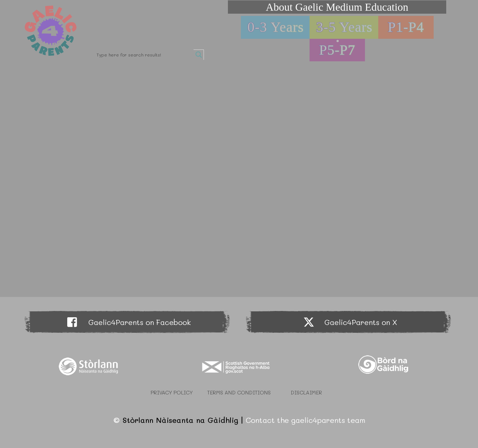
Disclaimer (306, 392)
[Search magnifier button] (199, 55)
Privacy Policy (172, 392)
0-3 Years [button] (276, 27)
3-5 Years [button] (344, 27)
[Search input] (144, 55)
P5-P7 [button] (337, 50)
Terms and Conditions (239, 392)
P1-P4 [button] (406, 27)
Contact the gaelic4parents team (305, 420)
